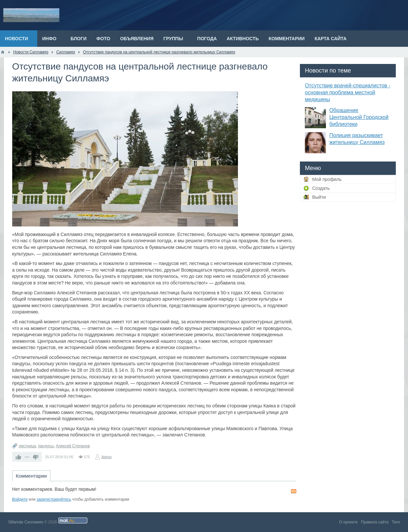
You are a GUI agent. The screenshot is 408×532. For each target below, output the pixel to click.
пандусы (46, 446)
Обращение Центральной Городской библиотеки (359, 117)
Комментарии (31, 476)
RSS (294, 491)
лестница (27, 446)
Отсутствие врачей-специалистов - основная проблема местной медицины (348, 92)
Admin (107, 457)
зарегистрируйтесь (54, 499)
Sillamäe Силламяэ (26, 522)
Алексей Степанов (73, 446)
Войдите (20, 499)
